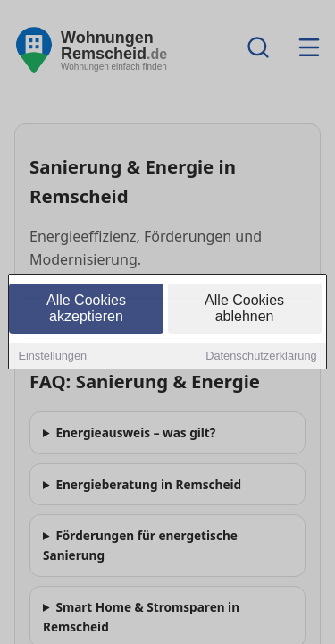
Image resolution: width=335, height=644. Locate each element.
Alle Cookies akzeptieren (86, 310)
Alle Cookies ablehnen (244, 310)
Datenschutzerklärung (261, 357)
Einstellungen (52, 357)
